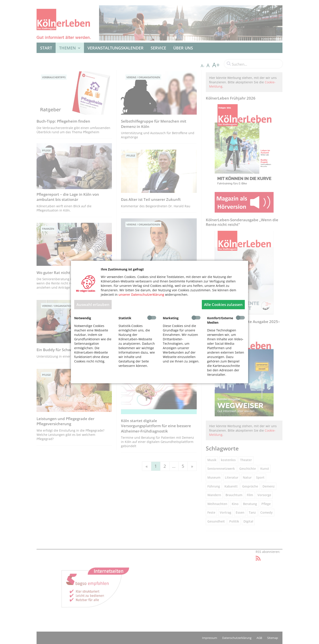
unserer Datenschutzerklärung (141, 295)
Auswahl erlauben (93, 304)
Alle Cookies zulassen (223, 304)
